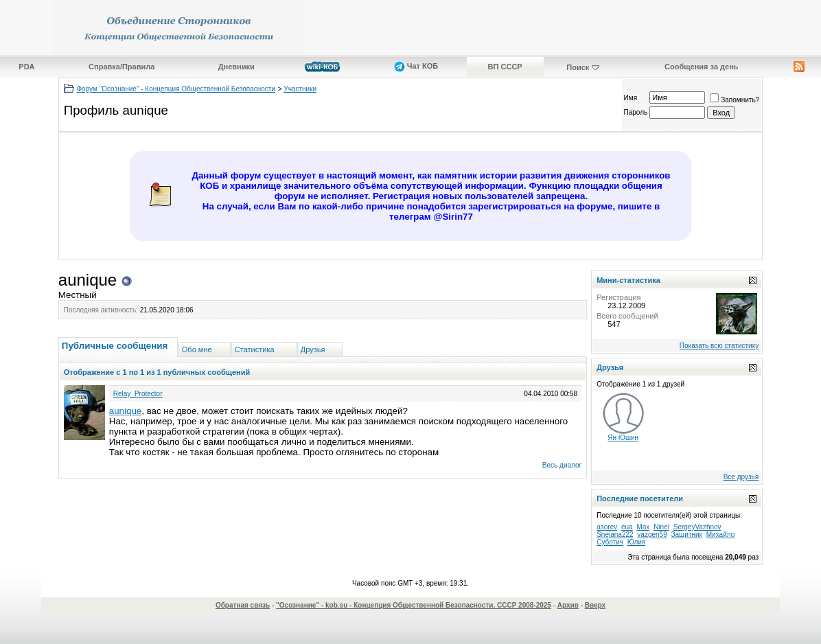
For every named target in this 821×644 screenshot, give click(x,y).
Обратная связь (243, 605)
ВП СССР (505, 67)
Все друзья (741, 477)
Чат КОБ (416, 66)
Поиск (578, 67)
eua (627, 527)
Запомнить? (735, 100)
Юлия (637, 542)
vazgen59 (652, 534)
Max (643, 527)
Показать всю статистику (719, 346)
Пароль (636, 112)
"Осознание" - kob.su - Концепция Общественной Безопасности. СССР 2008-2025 (414, 605)
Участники (300, 89)
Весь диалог (562, 465)
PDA (26, 67)
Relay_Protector (138, 394)
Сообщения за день (701, 67)
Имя (631, 98)
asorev (607, 527)
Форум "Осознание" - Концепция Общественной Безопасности (176, 89)
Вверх (595, 605)
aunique (125, 411)
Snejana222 (615, 534)
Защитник (687, 534)
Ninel (661, 527)
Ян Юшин (623, 438)
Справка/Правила (122, 67)
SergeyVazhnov (697, 527)
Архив (568, 605)
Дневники (236, 67)
